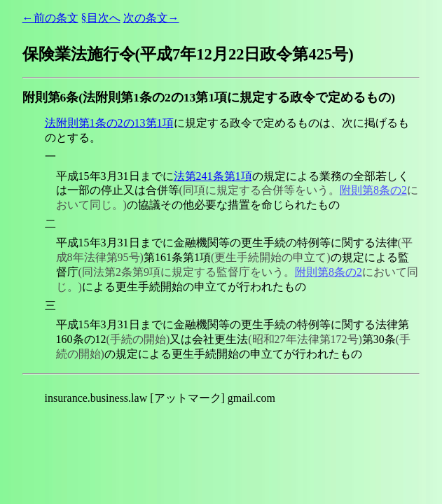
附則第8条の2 (373, 190)
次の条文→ (151, 18)
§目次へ (101, 18)
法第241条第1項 (213, 176)
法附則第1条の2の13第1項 (109, 123)
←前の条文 (50, 18)
